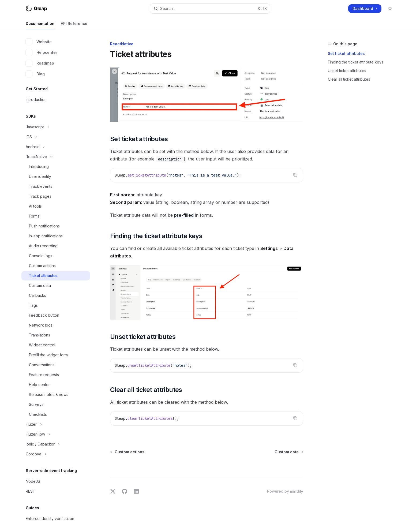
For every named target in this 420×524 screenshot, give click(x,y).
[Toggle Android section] (56, 147)
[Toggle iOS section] (56, 137)
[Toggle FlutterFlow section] (56, 434)
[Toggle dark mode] (390, 9)
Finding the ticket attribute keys (356, 62)
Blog (35, 74)
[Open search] (210, 9)
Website (39, 42)
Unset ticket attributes (347, 71)
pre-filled (184, 215)
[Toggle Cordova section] (56, 454)
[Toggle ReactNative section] (56, 157)
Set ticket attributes (346, 53)
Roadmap (40, 63)
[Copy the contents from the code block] (295, 175)
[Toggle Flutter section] (56, 424)
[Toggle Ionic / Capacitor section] (56, 444)
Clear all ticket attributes (349, 79)
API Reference (74, 26)
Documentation (40, 26)
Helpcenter (41, 53)
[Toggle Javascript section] (56, 127)
